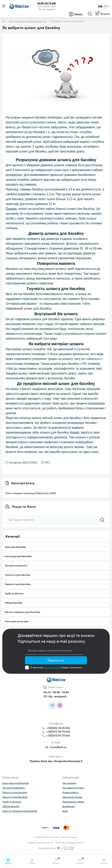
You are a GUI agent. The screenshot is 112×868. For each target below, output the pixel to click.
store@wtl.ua (58, 747)
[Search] (90, 14)
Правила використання (40, 843)
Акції (65, 811)
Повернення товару (73, 802)
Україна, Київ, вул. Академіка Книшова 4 (56, 761)
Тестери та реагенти (16, 566)
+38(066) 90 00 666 (58, 728)
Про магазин (69, 783)
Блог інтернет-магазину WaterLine (28, 21)
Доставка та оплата (73, 788)
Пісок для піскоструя (17, 621)
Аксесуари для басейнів (18, 556)
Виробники (68, 806)
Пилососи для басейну (17, 575)
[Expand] (106, 547)
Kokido (75, 432)
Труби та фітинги (14, 593)
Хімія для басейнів (15, 547)
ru (106, 6)
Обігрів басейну (14, 603)
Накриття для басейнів (18, 584)
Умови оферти (51, 667)
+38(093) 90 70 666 (58, 736)
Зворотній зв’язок (72, 797)
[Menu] (4, 6)
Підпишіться (56, 660)
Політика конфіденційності (70, 843)
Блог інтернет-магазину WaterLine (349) (31, 493)
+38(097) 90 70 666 (58, 732)
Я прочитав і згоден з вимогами (56, 668)
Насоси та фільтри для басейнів (22, 612)
